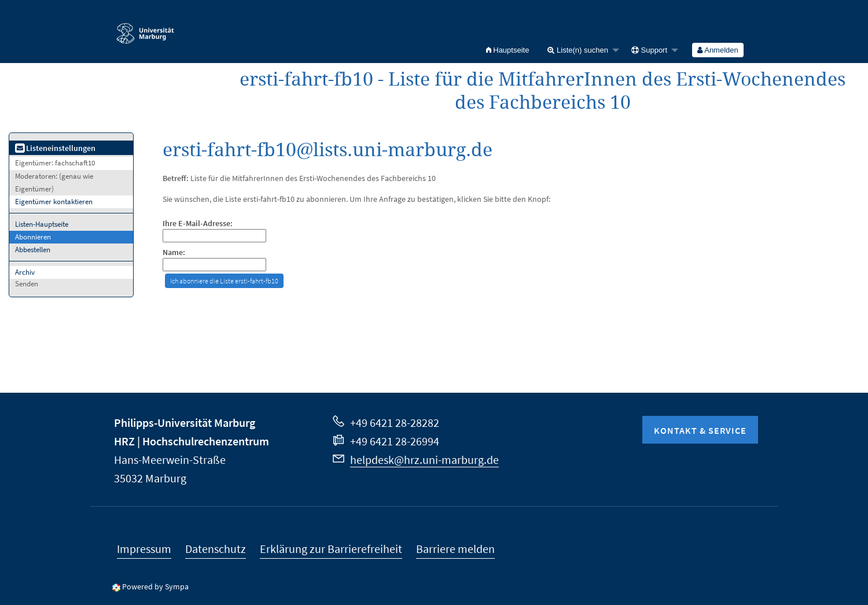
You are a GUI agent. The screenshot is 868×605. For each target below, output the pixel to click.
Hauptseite (508, 50)
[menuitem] (508, 50)
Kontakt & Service (700, 430)
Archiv (25, 272)
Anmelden (718, 50)
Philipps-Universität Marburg (185, 423)
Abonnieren (33, 237)
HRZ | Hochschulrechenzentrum (192, 441)
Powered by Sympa (155, 586)
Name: (174, 252)
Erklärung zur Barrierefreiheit (331, 549)
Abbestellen (33, 250)
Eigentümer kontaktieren (54, 202)
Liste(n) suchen (578, 50)
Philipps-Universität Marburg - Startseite (145, 28)
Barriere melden (455, 549)
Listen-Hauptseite (42, 224)
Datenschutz (216, 549)
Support (649, 50)
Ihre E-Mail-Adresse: (198, 224)
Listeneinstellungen (55, 148)
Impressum (144, 549)
